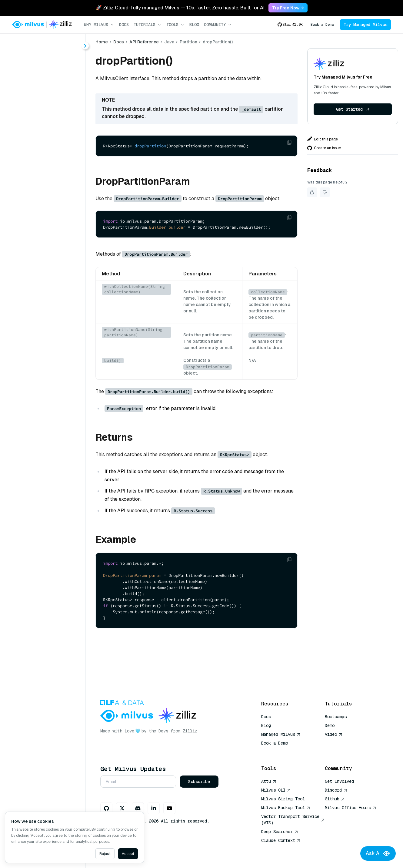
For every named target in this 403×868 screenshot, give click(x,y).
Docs (124, 25)
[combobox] (49, 43)
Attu (269, 781)
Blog (194, 25)
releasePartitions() (45, 251)
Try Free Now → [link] (288, 8)
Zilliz (190, 731)
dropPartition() (41, 207)
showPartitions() (43, 262)
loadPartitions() (42, 240)
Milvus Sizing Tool (283, 799)
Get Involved (339, 781)
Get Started (353, 109)
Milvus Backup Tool (286, 808)
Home (102, 42)
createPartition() (43, 196)
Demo (330, 725)
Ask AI (378, 853)
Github (335, 799)
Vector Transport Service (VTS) (293, 820)
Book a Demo (322, 25)
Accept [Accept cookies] (128, 854)
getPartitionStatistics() (50, 218)
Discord (336, 790)
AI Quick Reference (283, 752)
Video (334, 734)
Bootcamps (336, 717)
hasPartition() (40, 229)
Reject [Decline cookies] (105, 854)
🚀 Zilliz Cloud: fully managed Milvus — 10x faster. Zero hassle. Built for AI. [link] (181, 8)
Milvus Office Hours (351, 808)
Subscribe (199, 782)
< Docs (22, 43)
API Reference (144, 42)
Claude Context (281, 840)
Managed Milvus (281, 734)
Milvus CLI (276, 790)
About (26, 65)
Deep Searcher (280, 832)
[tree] (43, 169)
